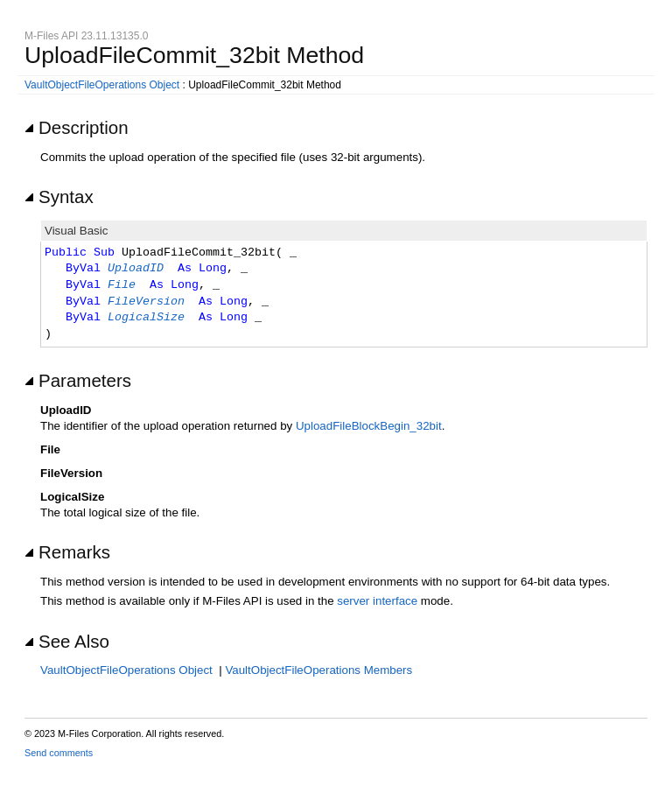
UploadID (136, 269)
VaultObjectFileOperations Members (318, 670)
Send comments (59, 753)
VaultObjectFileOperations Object (102, 85)
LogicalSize (146, 318)
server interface (377, 601)
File (122, 285)
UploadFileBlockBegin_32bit (369, 426)
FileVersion (146, 302)
